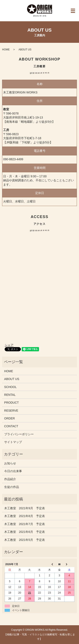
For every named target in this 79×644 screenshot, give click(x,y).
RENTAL (10, 395)
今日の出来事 (13, 471)
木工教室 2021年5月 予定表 (25, 540)
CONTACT (11, 426)
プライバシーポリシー (19, 434)
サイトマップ (13, 442)
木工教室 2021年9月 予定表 (25, 508)
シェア (9, 345)
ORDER (10, 418)
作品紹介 (10, 479)
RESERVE (11, 411)
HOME (6, 50)
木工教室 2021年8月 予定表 (25, 516)
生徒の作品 (12, 487)
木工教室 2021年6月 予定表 (25, 532)
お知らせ (10, 463)
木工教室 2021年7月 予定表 (25, 524)
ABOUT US (12, 379)
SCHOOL (10, 387)
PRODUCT (11, 403)
